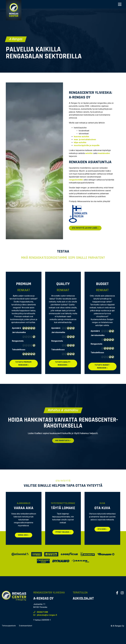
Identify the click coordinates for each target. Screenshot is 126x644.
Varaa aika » (24, 535)
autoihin (89, 153)
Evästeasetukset (26, 626)
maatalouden (104, 153)
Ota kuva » (102, 529)
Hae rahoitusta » (63, 441)
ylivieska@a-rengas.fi (45, 615)
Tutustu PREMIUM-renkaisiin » (24, 363)
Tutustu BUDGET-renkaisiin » (102, 366)
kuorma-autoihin (81, 137)
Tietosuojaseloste (9, 626)
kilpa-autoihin (80, 142)
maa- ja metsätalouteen (85, 139)
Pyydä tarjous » (63, 532)
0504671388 (41, 612)
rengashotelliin (76, 180)
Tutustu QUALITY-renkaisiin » (63, 363)
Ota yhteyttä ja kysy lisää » (85, 228)
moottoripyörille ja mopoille (87, 145)
